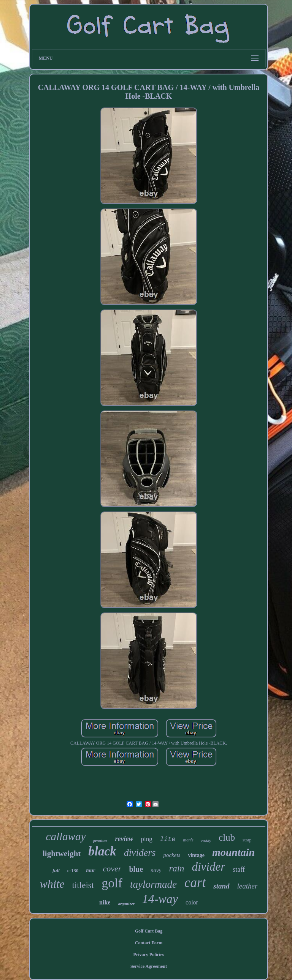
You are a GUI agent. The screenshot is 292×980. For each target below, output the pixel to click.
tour (90, 870)
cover (112, 869)
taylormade (153, 884)
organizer (126, 904)
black (102, 851)
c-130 (73, 870)
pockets (172, 855)
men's (188, 840)
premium (100, 841)
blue (136, 869)
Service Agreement (149, 966)
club (227, 837)
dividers (140, 853)
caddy (206, 841)
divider (208, 867)
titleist (83, 885)
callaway (66, 836)
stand (221, 886)
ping (146, 839)
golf (112, 883)
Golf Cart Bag (149, 931)
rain (176, 868)
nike (105, 902)
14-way (160, 899)
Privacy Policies (149, 955)
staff (239, 870)
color (192, 902)
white (52, 884)
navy (156, 870)
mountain (233, 852)
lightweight (62, 854)
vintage (196, 855)
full (56, 870)
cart (195, 883)
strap (247, 840)
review (124, 839)
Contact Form (149, 943)
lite (168, 839)
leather (248, 886)
